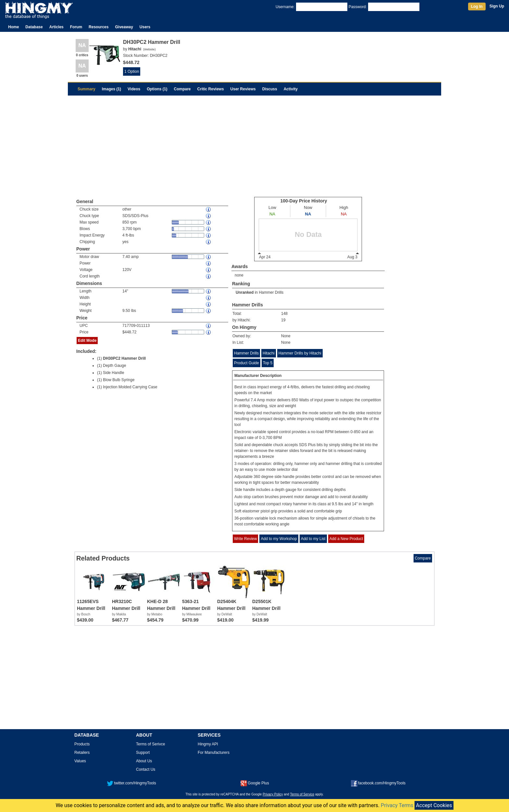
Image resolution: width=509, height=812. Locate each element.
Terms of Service (302, 794)
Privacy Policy (273, 794)
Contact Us (146, 769)
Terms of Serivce (150, 744)
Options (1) (157, 89)
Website (149, 49)
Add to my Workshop (279, 539)
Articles (56, 27)
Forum (76, 27)
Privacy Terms (397, 805)
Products (82, 744)
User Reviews (243, 89)
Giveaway (124, 27)
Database (34, 27)
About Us (144, 761)
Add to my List (313, 539)
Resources (99, 27)
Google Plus (255, 783)
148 (284, 314)
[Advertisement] (255, 144)
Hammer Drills (271, 292)
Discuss (270, 89)
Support (143, 753)
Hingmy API (208, 744)
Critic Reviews (211, 89)
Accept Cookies (434, 805)
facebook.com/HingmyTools (378, 783)
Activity (291, 89)
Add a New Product (346, 539)
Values (80, 761)
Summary (87, 89)
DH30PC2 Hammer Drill (124, 358)
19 (283, 320)
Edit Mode (87, 341)
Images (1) (112, 89)
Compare (182, 89)
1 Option (132, 71)
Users (145, 27)
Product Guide (247, 363)
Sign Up (497, 6)
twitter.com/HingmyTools (131, 783)
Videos (134, 89)
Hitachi (269, 353)
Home (13, 27)
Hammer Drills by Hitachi (300, 353)
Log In (477, 6)
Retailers (82, 753)
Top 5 (268, 363)
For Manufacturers (214, 753)
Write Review (245, 539)
